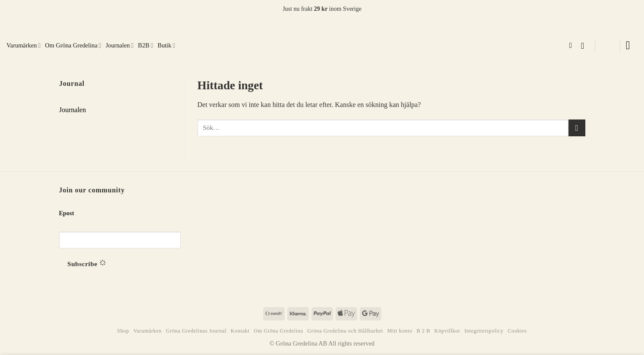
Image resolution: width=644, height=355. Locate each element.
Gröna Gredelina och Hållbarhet (345, 331)
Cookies (517, 331)
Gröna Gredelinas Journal (196, 331)
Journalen (120, 46)
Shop (123, 331)
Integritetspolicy (484, 331)
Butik (166, 46)
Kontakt (240, 331)
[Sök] (573, 46)
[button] (585, 46)
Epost (67, 213)
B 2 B (424, 331)
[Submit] (577, 128)
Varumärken (24, 46)
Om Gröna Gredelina (73, 46)
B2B (146, 46)
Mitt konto (400, 331)
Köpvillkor (447, 331)
